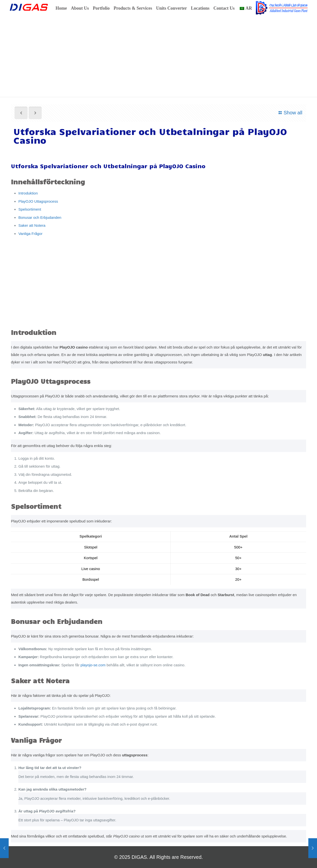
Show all (290, 113)
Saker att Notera (32, 225)
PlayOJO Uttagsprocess (38, 201)
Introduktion (28, 193)
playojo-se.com (93, 665)
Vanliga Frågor (30, 234)
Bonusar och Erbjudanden (40, 217)
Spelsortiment (30, 209)
